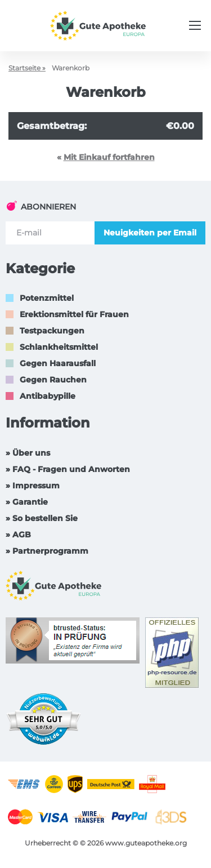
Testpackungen (52, 331)
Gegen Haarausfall (58, 363)
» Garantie (27, 502)
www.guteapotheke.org (146, 843)
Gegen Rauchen (53, 380)
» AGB (18, 535)
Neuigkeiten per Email (150, 233)
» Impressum (33, 486)
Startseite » (27, 68)
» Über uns (28, 453)
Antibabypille (48, 396)
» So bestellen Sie (42, 518)
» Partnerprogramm (47, 551)
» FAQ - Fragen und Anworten (68, 469)
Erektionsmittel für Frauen (74, 314)
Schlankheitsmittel (59, 347)
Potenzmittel (47, 298)
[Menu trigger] (195, 25)
